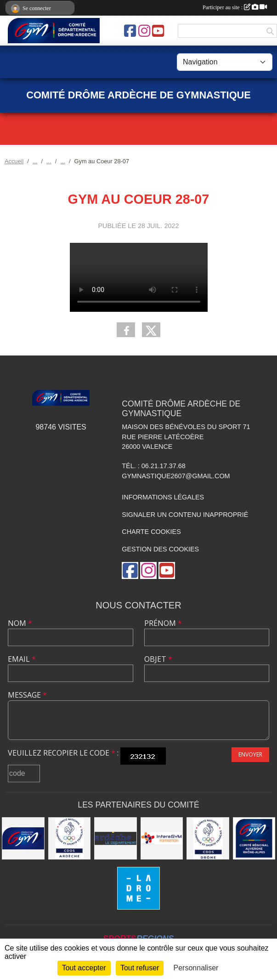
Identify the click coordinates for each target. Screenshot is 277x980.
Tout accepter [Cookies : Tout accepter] (84, 968)
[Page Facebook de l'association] (130, 31)
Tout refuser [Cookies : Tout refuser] (140, 968)
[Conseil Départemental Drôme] (138, 888)
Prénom (163, 623)
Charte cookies (151, 532)
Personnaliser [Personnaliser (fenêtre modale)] (196, 968)
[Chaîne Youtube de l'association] (158, 31)
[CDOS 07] (70, 839)
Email (22, 659)
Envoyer (250, 754)
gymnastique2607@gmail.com (176, 476)
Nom (20, 623)
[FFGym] (23, 839)
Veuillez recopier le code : (63, 753)
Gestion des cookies (160, 549)
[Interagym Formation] (162, 839)
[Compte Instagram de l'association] (144, 31)
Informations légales (163, 497)
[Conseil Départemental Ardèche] (116, 839)
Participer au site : (235, 7)
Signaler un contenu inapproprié (185, 515)
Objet (158, 659)
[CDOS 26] (208, 839)
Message (27, 695)
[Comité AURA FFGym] (254, 839)
